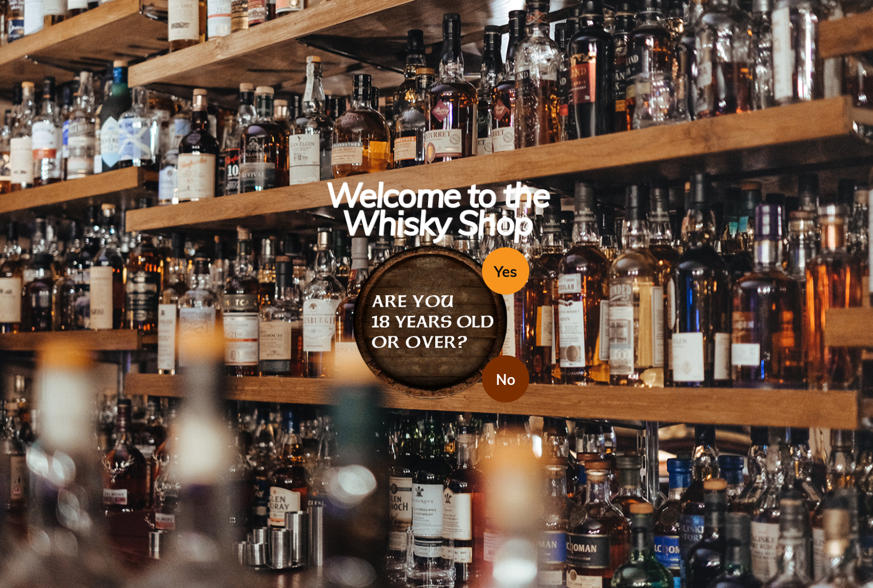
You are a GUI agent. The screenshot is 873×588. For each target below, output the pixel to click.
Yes (506, 272)
